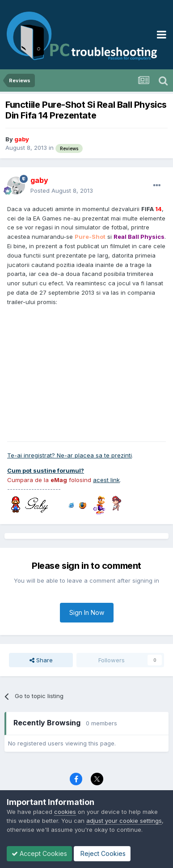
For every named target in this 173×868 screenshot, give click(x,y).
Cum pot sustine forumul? (46, 470)
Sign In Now (87, 612)
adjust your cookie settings (124, 821)
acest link (106, 480)
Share (41, 660)
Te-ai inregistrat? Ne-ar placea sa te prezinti (70, 455)
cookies (65, 812)
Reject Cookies (102, 853)
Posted (62, 191)
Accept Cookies (39, 853)
